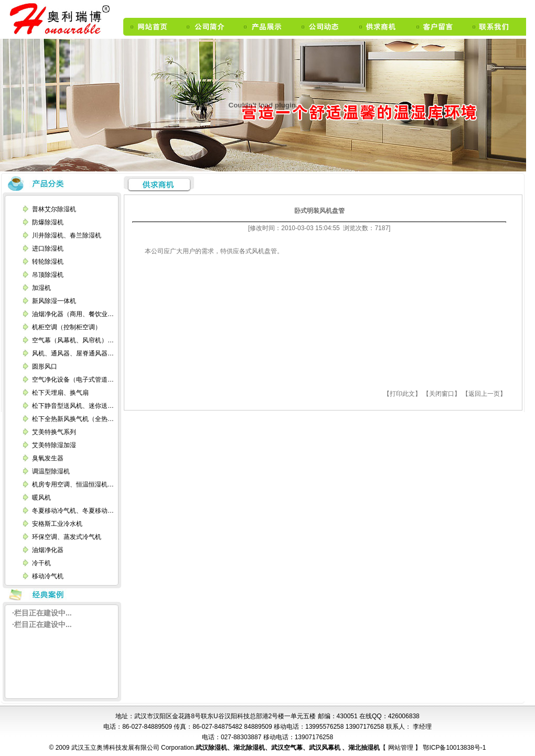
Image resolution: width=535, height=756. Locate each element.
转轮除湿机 (48, 262)
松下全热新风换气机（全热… (73, 419)
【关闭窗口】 (442, 394)
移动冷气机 (48, 576)
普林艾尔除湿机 (54, 209)
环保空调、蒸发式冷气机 (67, 537)
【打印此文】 (402, 394)
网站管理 (402, 748)
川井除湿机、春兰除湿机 (67, 235)
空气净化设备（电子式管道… (73, 380)
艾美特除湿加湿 (54, 445)
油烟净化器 (48, 550)
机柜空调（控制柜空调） (67, 327)
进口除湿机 (48, 249)
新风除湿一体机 (54, 301)
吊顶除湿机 (48, 275)
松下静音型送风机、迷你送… (73, 406)
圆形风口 (45, 366)
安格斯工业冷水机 (57, 524)
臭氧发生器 (48, 458)
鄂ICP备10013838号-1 (453, 748)
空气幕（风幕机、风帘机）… (73, 340)
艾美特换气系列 (54, 432)
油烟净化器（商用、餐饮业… (73, 314)
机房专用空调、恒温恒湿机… (73, 484)
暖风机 (41, 498)
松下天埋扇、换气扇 (60, 393)
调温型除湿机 (51, 471)
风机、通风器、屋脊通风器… (73, 353)
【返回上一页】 (484, 394)
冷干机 (41, 563)
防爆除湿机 (48, 222)
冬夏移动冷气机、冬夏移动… (73, 511)
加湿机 (41, 288)
